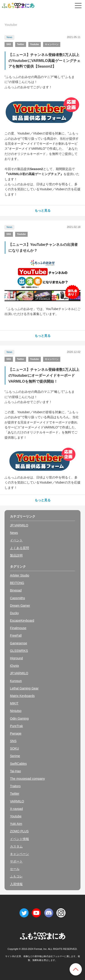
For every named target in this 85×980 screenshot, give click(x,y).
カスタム (16, 846)
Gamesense (18, 643)
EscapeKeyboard (22, 621)
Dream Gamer (20, 606)
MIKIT (14, 703)
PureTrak (16, 726)
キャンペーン (52, 44)
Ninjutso (16, 711)
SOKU (15, 748)
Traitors (15, 786)
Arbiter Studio (20, 575)
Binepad (16, 590)
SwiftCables (18, 764)
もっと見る (43, 210)
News (9, 37)
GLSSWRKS (19, 651)
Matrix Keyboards (22, 696)
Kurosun (16, 681)
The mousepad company (27, 779)
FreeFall (16, 635)
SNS (9, 44)
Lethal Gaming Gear (24, 688)
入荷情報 (16, 884)
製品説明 (16, 555)
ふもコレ (16, 876)
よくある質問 (19, 548)
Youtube (35, 44)
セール (15, 869)
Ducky (14, 613)
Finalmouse (18, 628)
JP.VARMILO (19, 525)
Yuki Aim (16, 824)
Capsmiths (17, 598)
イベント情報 (19, 839)
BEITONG (17, 583)
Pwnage (16, 733)
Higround (16, 658)
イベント (16, 540)
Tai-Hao (15, 771)
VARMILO (17, 801)
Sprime (15, 756)
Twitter (21, 44)
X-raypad (16, 809)
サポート (16, 861)
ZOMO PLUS (19, 831)
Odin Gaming (19, 719)
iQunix (15, 666)
